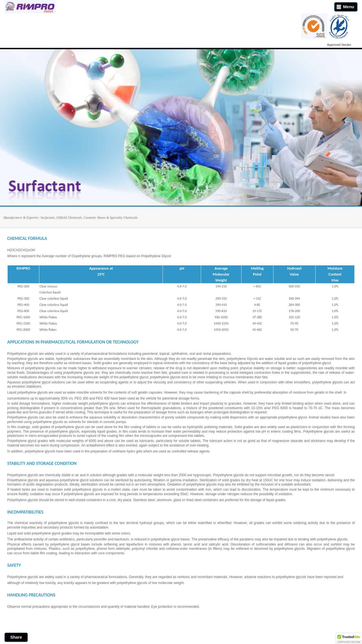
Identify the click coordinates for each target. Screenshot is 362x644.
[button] (349, 639)
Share (16, 637)
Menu (344, 7)
